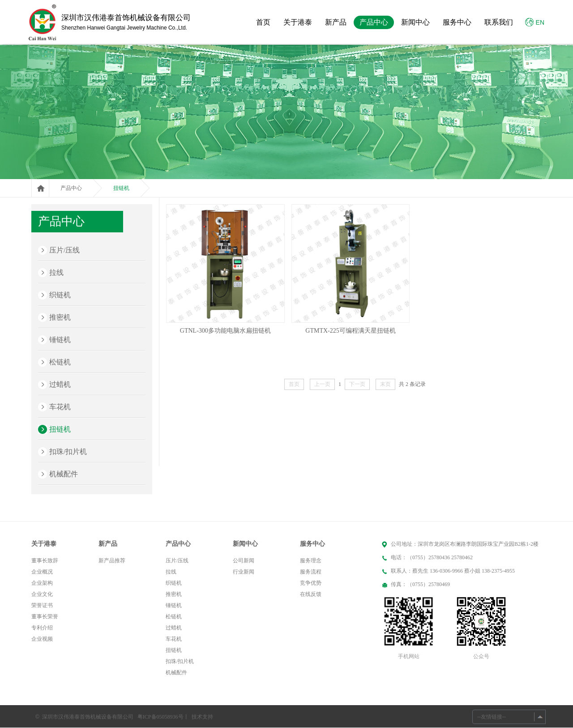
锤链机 (60, 340)
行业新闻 (244, 572)
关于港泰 (298, 22)
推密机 (60, 317)
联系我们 (499, 22)
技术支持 (202, 717)
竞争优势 (311, 583)
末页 (385, 384)
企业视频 (42, 639)
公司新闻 (244, 561)
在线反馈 (311, 594)
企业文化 (42, 594)
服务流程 (311, 572)
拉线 (56, 272)
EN (535, 22)
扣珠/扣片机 (68, 452)
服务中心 (457, 22)
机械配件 (64, 474)
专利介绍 (42, 628)
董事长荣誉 (45, 617)
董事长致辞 (45, 561)
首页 (263, 22)
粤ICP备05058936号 (160, 717)
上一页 (322, 384)
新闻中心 (415, 22)
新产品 (336, 22)
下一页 (357, 384)
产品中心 (374, 22)
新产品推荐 (112, 561)
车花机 (60, 407)
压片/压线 (64, 250)
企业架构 (42, 583)
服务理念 (311, 561)
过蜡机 (60, 384)
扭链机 (121, 188)
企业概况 (42, 572)
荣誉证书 (42, 605)
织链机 (60, 295)
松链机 (60, 362)
